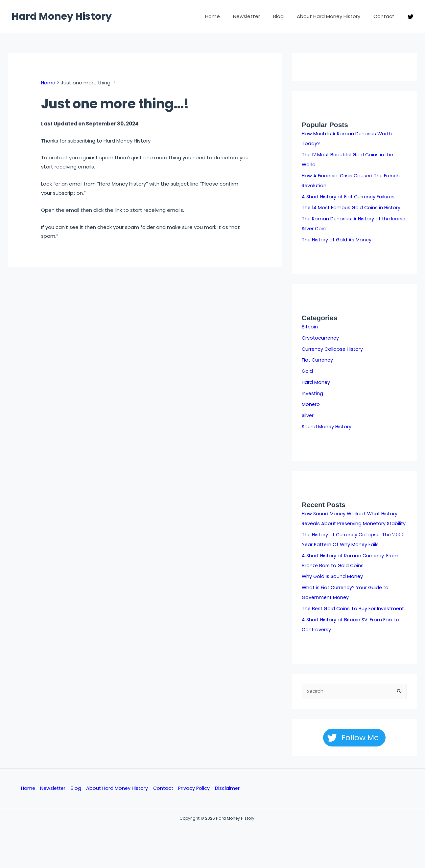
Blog (287, 16)
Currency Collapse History (333, 349)
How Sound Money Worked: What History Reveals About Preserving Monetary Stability (351, 523)
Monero (311, 404)
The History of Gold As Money (337, 240)
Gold (307, 371)
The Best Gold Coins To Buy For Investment (354, 618)
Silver (308, 415)
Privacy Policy (197, 799)
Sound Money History (327, 426)
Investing (313, 393)
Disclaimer (231, 799)
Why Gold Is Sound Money (333, 586)
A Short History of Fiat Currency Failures (349, 197)
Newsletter (258, 16)
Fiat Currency (318, 360)
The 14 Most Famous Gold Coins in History (352, 207)
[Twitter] (411, 17)
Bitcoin (310, 327)
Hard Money (316, 382)
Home (227, 16)
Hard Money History (62, 16)
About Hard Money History (333, 16)
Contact (386, 16)
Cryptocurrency (321, 338)
